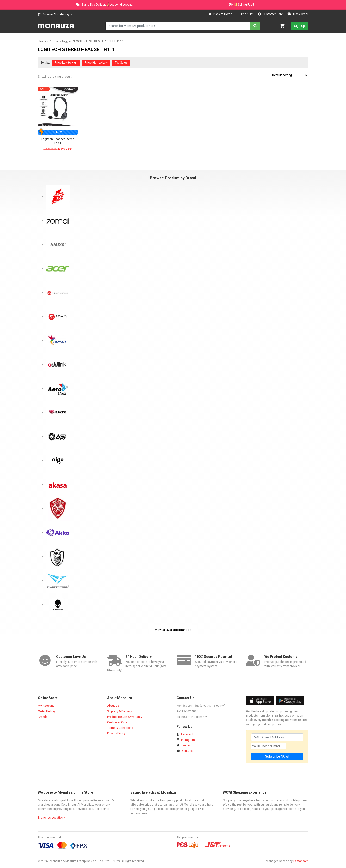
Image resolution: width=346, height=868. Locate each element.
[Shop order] (290, 75)
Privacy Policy (116, 733)
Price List (245, 14)
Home (42, 41)
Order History (47, 711)
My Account (46, 706)
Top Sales (121, 63)
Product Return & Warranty (125, 717)
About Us (113, 706)
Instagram (186, 740)
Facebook (185, 734)
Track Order (298, 14)
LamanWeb (301, 861)
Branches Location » (52, 818)
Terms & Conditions (120, 728)
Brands (43, 717)
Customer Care (271, 14)
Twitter (184, 745)
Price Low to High (66, 63)
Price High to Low (96, 63)
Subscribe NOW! (277, 756)
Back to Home (221, 14)
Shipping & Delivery (120, 711)
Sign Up (300, 26)
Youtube (185, 751)
